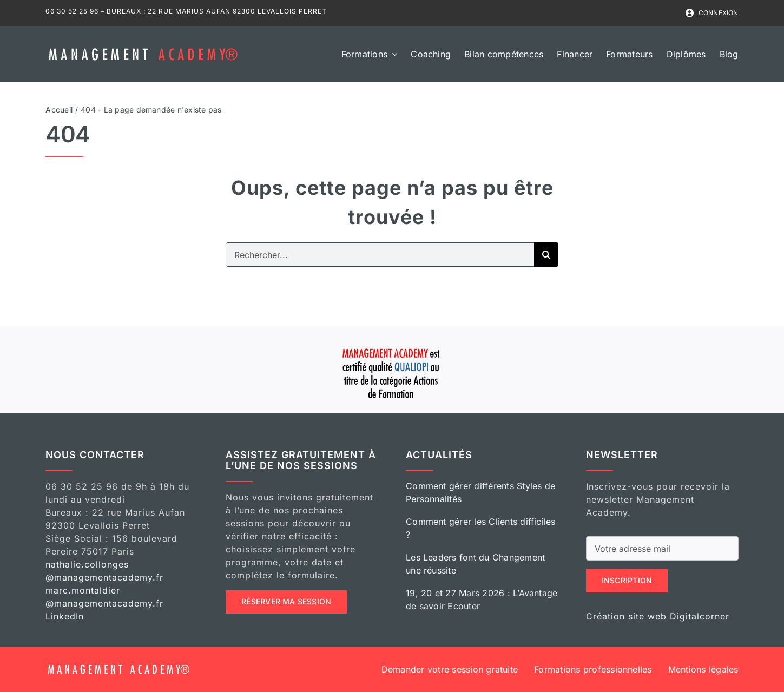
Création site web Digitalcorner (658, 616)
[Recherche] (546, 255)
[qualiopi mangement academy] (392, 347)
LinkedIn (65, 616)
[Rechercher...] (380, 255)
